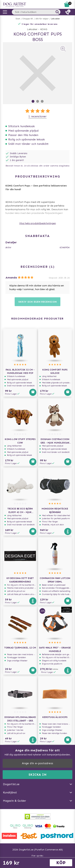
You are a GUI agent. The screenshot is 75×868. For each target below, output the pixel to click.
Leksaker (56, 19)
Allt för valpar (42, 19)
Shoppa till (28, 19)
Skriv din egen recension (38, 302)
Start (18, 19)
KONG (44, 29)
